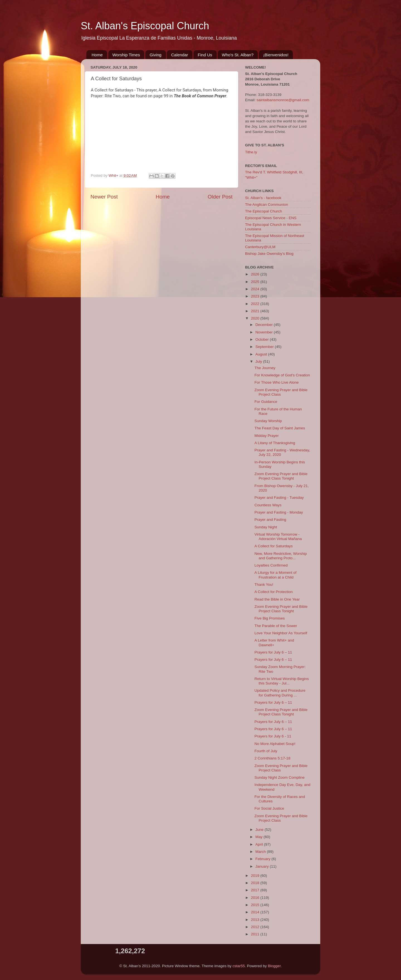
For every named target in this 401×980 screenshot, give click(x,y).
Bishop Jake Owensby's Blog (269, 254)
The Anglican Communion (267, 205)
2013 (256, 920)
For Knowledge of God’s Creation (282, 375)
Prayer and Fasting (270, 520)
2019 (256, 876)
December (265, 325)
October (263, 339)
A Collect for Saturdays (274, 546)
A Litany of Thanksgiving (275, 443)
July (259, 361)
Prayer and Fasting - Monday (279, 512)
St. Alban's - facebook (263, 198)
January (263, 866)
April (260, 844)
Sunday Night (266, 527)
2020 (256, 318)
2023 (256, 296)
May (259, 837)
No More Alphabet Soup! (275, 744)
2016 (256, 898)
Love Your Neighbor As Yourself (281, 633)
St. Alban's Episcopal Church (145, 26)
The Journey (265, 368)
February (263, 859)
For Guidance (266, 402)
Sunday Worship (268, 421)
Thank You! (264, 585)
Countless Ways (268, 505)
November (265, 332)
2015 (256, 905)
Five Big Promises (270, 618)
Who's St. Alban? (238, 55)
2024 (256, 289)
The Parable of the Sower (276, 626)
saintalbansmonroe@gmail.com (283, 100)
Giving (156, 55)
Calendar (179, 55)
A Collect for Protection (274, 592)
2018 (256, 883)
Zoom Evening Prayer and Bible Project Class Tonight (281, 476)
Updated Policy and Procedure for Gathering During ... (280, 693)
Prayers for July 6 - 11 (273, 736)
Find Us (205, 55)
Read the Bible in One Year (277, 599)
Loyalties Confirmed (271, 565)
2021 (256, 311)
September (265, 347)
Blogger (274, 966)
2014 (256, 912)
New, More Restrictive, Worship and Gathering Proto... (281, 556)
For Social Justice (269, 808)
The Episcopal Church (264, 211)
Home (97, 55)
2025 (256, 282)
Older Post (220, 197)
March (261, 852)
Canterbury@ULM (260, 247)
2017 (256, 890)
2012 (256, 927)
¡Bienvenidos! (276, 55)
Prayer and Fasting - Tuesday (279, 498)
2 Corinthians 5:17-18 (272, 758)
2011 (256, 934)
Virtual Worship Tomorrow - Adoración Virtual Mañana (278, 537)
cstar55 (239, 966)
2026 (256, 274)
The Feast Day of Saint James (280, 428)
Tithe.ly (251, 152)
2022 (256, 304)
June (260, 830)
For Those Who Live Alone (277, 382)
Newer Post (104, 197)
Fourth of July (266, 751)
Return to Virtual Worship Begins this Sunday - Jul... (282, 681)
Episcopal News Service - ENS (271, 218)
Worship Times (126, 55)
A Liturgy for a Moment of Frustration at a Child (276, 575)
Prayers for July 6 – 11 (273, 652)
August (262, 354)
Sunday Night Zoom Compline (280, 777)
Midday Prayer (267, 436)
